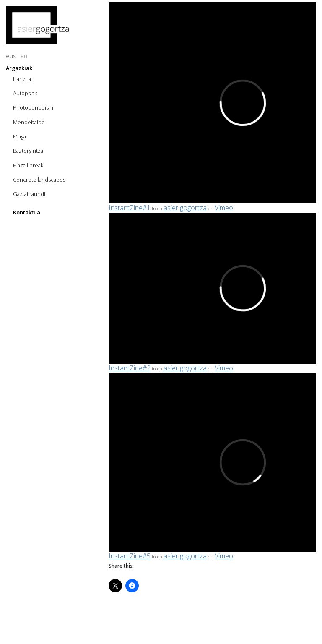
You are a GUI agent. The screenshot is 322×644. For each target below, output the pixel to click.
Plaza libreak (28, 165)
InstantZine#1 (130, 208)
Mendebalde (29, 122)
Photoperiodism (33, 107)
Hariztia (22, 79)
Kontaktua (27, 212)
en (24, 56)
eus (11, 56)
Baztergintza (28, 151)
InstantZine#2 (130, 368)
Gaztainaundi (29, 194)
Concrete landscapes (39, 180)
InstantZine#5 (130, 556)
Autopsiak (25, 93)
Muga (19, 136)
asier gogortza (185, 208)
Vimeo (224, 208)
